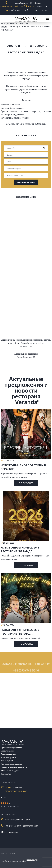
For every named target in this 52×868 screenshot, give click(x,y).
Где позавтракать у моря (11, 764)
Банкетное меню (8, 751)
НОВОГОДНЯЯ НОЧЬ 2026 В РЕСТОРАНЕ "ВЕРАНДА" (20, 549)
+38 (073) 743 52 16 (26, 678)
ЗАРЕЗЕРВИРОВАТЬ (26, 182)
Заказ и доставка (10, 832)
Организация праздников (12, 748)
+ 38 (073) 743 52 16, (13, 826)
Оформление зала (9, 754)
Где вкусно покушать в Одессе (14, 767)
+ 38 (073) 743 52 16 (18, 10)
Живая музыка (7, 761)
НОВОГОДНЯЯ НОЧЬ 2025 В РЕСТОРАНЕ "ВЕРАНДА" (20, 632)
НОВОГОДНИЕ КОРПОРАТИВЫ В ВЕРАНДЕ (23, 467)
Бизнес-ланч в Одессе (10, 771)
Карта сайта (6, 774)
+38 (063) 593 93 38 (30, 826)
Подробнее (26, 483)
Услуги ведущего (8, 757)
